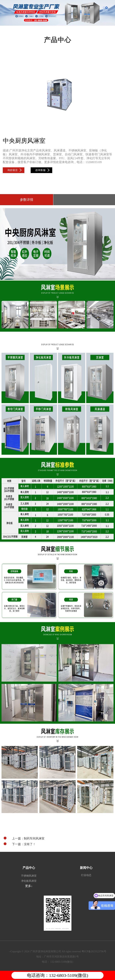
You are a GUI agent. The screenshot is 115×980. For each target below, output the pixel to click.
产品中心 (29, 868)
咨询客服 (42, 170)
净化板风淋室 (29, 881)
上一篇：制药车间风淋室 (24, 838)
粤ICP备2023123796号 (94, 951)
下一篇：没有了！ (20, 844)
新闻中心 (86, 868)
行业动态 (86, 875)
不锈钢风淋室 (29, 876)
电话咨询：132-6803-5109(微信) (58, 975)
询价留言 (14, 170)
